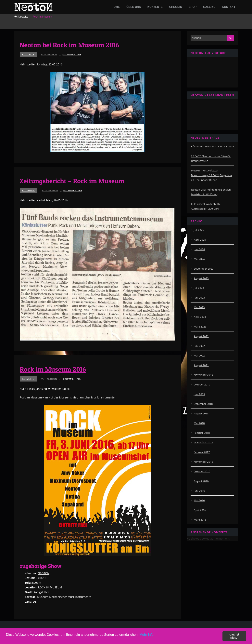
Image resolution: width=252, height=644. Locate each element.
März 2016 (200, 520)
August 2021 (201, 365)
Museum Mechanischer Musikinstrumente (64, 597)
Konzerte (155, 7)
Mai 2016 (199, 500)
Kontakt (229, 7)
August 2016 (201, 481)
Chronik (176, 7)
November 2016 (203, 462)
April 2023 (200, 317)
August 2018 (201, 413)
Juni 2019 (199, 394)
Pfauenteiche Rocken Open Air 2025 (213, 146)
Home (116, 7)
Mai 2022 (199, 356)
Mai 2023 (199, 307)
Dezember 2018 (203, 404)
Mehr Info (146, 635)
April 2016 (200, 510)
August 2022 (201, 336)
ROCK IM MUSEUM (50, 587)
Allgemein (29, 190)
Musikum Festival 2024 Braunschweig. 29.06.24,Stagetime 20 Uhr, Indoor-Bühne (212, 175)
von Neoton (49, 54)
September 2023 (204, 269)
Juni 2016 (199, 491)
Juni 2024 (199, 249)
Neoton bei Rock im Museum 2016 (69, 45)
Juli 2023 (199, 288)
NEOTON (44, 573)
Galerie (209, 7)
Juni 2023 (199, 298)
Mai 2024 (199, 259)
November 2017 (203, 442)
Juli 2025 (199, 230)
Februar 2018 (202, 433)
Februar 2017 (202, 452)
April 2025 (200, 240)
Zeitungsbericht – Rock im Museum (72, 181)
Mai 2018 (199, 423)
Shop (193, 7)
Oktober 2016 (202, 471)
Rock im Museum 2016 (53, 369)
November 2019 (203, 375)
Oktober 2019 (202, 384)
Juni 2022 (199, 346)
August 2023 (201, 278)
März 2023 (200, 327)
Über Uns (134, 7)
